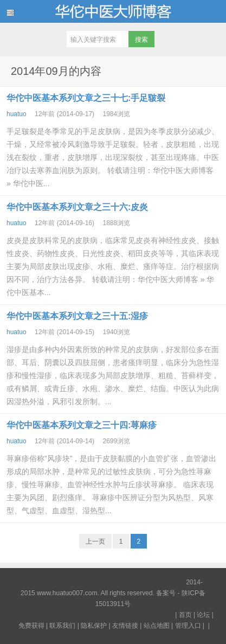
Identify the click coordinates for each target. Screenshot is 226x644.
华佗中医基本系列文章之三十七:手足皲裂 (86, 98)
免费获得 (31, 626)
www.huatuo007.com (67, 593)
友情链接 (125, 626)
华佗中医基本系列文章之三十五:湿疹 (77, 316)
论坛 (203, 615)
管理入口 (188, 626)
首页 (185, 615)
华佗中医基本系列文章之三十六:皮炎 (77, 207)
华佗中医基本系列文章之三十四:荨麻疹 (82, 425)
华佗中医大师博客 (113, 11)
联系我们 (62, 626)
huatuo (17, 114)
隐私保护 (94, 626)
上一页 (95, 541)
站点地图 (157, 626)
